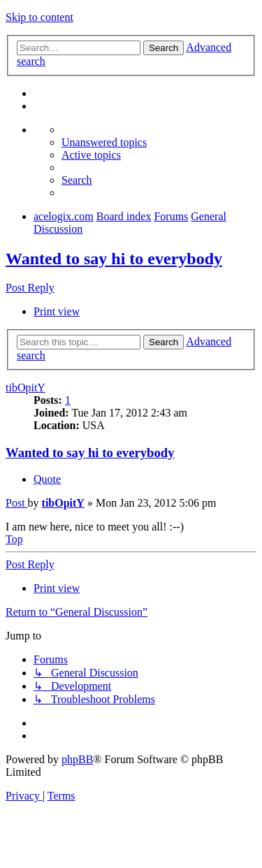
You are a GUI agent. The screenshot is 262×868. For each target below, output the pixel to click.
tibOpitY (26, 388)
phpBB (77, 759)
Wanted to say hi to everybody (114, 259)
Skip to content (39, 17)
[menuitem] (104, 142)
